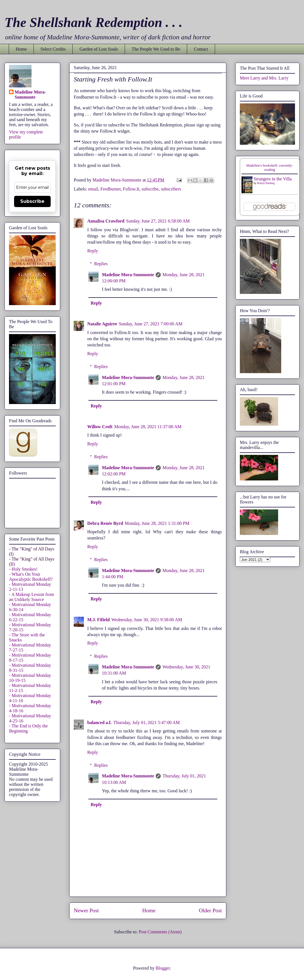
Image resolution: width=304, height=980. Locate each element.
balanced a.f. (100, 722)
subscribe (150, 189)
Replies (101, 264)
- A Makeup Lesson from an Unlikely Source (32, 597)
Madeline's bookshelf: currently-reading (270, 168)
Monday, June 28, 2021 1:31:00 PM (157, 523)
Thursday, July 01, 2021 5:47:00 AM (147, 722)
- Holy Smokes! (23, 569)
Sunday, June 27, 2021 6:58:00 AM (158, 221)
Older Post (210, 910)
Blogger (163, 968)
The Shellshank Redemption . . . (93, 22)
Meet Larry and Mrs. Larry (264, 78)
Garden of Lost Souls (99, 49)
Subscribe (32, 201)
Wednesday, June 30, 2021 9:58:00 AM (147, 620)
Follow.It (131, 189)
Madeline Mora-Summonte (128, 275)
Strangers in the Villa (273, 179)
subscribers (171, 189)
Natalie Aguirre (102, 324)
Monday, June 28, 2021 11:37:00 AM (148, 427)
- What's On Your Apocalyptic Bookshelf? (31, 577)
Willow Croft (100, 427)
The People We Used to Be (156, 49)
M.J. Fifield (99, 620)
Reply (93, 251)
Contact (201, 49)
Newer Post (86, 910)
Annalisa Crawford (106, 221)
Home (21, 49)
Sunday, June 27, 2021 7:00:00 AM (151, 324)
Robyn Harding (266, 183)
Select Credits (53, 49)
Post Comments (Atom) (160, 932)
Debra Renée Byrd (105, 523)
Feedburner (111, 189)
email (93, 189)
